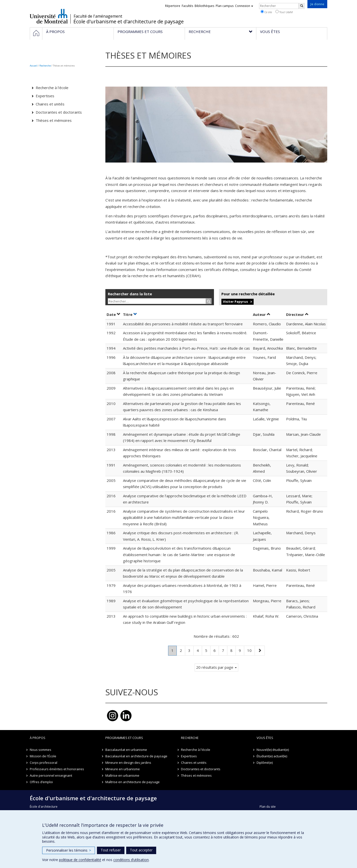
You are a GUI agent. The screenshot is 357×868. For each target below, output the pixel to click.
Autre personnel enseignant (51, 775)
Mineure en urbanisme (123, 769)
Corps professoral (44, 763)
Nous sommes (41, 750)
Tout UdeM (284, 12)
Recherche (45, 66)
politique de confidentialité (80, 860)
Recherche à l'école (52, 88)
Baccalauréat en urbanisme (126, 750)
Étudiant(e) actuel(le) (272, 756)
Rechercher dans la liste (130, 294)
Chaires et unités (50, 104)
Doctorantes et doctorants (59, 112)
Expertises (45, 96)
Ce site (266, 12)
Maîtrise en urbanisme (122, 775)
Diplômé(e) (265, 763)
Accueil (34, 66)
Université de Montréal (49, 16)
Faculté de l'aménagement (98, 16)
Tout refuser (111, 850)
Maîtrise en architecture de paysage (133, 782)
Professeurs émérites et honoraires (57, 769)
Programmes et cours (124, 738)
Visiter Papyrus (235, 301)
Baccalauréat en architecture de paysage (136, 756)
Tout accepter (141, 850)
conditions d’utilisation (131, 860)
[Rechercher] (302, 6)
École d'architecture (44, 807)
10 (251, 650)
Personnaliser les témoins (69, 850)
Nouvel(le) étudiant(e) (273, 750)
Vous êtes (265, 738)
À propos (38, 738)
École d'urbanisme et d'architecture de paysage (129, 22)
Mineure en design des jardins (128, 763)
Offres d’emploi (41, 782)
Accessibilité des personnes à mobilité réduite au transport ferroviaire (183, 324)
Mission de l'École (43, 756)
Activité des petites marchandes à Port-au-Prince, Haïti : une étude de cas (186, 348)
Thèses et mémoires (54, 120)
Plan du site (268, 807)
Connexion (244, 6)
